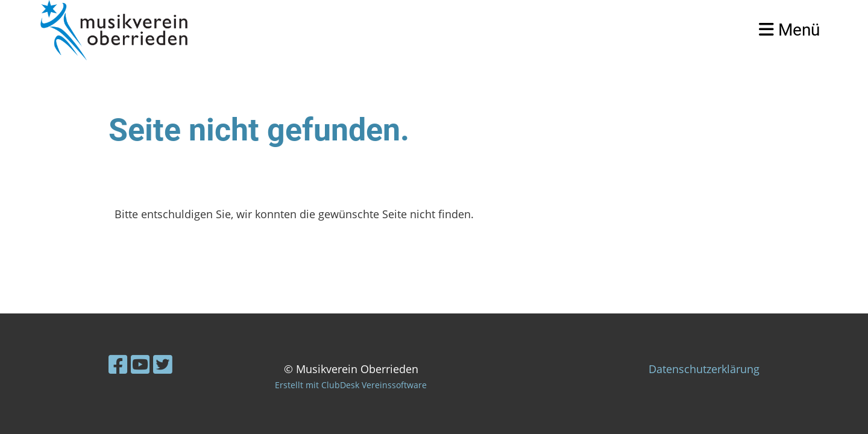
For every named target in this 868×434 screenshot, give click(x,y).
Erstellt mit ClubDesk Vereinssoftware (351, 385)
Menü (789, 30)
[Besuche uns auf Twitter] (163, 364)
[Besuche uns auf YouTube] (140, 364)
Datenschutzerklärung (704, 369)
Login (718, 30)
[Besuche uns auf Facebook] (118, 364)
